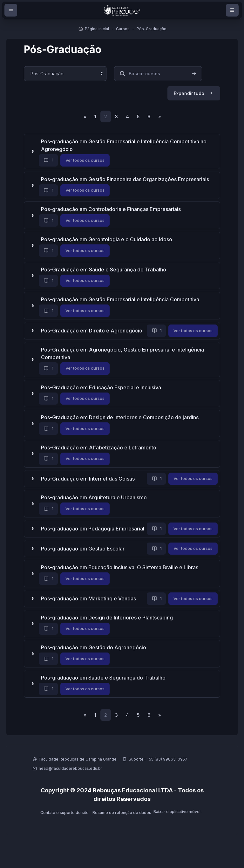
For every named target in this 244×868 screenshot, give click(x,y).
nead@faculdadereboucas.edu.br (70, 790)
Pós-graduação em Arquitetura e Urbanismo (95, 508)
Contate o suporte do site (64, 834)
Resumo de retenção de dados (122, 834)
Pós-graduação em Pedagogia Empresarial (94, 538)
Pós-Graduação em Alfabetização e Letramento (100, 458)
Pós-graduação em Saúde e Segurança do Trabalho (105, 699)
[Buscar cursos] (160, 73)
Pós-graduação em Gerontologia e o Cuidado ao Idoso (108, 240)
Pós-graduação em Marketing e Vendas (90, 619)
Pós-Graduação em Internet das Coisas (89, 489)
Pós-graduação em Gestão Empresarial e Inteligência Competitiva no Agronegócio (125, 146)
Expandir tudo (187, 93)
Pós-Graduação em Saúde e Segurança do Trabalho (105, 270)
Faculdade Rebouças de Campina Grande (78, 780)
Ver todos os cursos (87, 161)
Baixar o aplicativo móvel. (178, 833)
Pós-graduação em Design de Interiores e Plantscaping (108, 638)
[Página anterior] (84, 117)
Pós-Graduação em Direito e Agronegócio (93, 330)
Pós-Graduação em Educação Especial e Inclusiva (103, 398)
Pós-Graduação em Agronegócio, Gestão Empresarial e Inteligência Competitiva (124, 364)
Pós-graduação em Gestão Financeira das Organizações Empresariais (127, 180)
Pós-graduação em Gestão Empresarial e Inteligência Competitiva (122, 300)
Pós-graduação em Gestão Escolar (84, 570)
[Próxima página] (161, 117)
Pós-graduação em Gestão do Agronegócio (95, 668)
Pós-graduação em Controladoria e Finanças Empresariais (112, 210)
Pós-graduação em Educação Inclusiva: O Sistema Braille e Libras (121, 588)
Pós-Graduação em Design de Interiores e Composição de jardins (121, 428)
